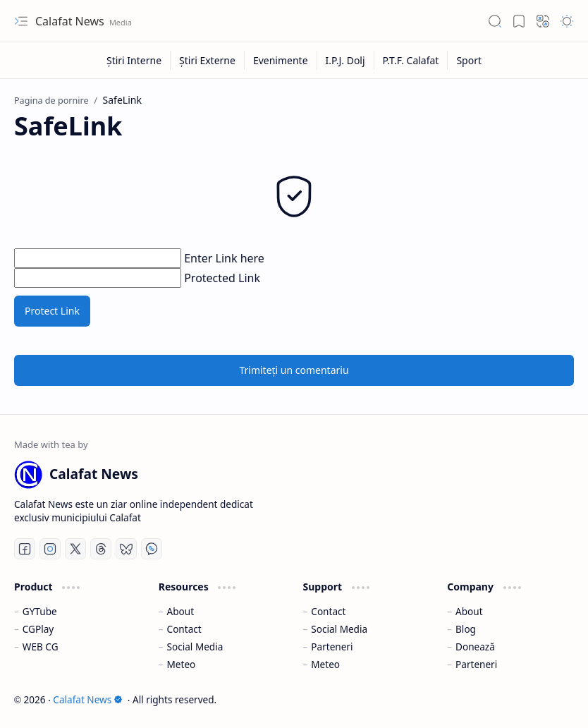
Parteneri (332, 647)
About (181, 611)
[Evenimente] (281, 60)
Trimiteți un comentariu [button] (294, 370)
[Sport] (469, 60)
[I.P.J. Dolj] (346, 60)
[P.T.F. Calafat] (411, 60)
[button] (21, 21)
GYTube (40, 611)
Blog (466, 629)
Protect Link (52, 311)
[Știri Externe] (208, 60)
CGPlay (38, 629)
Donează (475, 647)
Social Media (195, 647)
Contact (184, 629)
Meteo (182, 664)
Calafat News (71, 21)
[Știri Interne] (134, 60)
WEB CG (41, 647)
